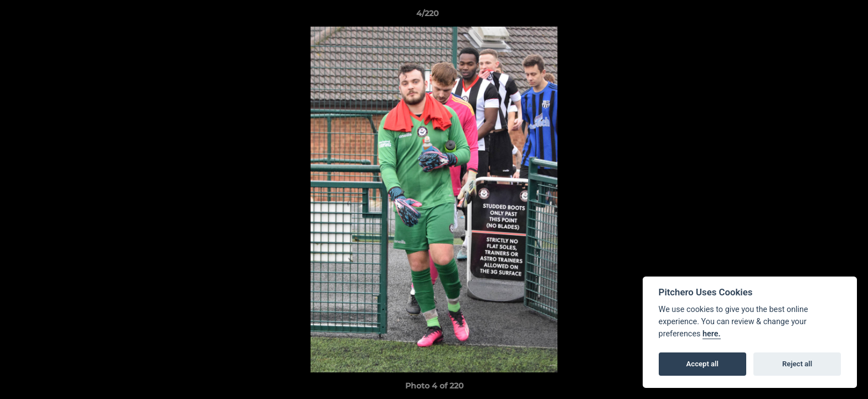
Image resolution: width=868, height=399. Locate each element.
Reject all (797, 364)
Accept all (702, 364)
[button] (821, 16)
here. (712, 334)
